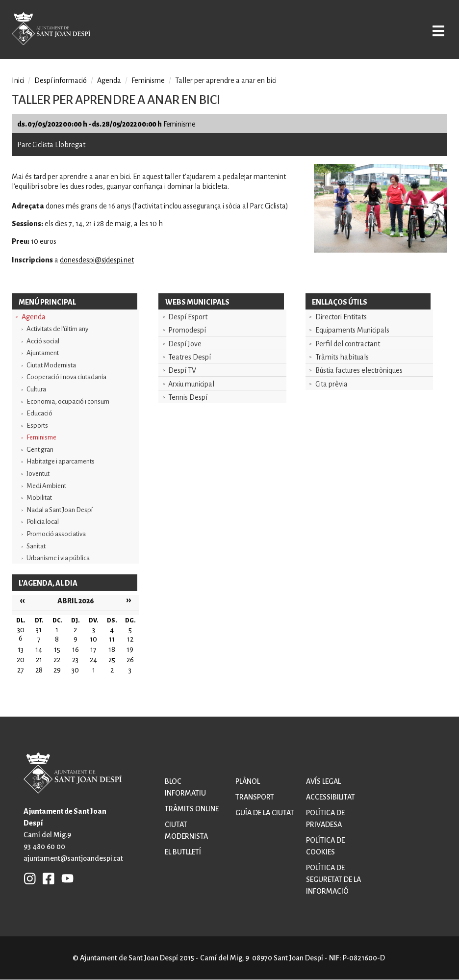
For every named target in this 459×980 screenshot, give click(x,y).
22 (57, 660)
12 (130, 639)
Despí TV (182, 370)
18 (112, 649)
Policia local (43, 522)
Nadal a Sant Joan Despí (60, 510)
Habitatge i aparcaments (61, 461)
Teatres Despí (190, 357)
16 (76, 649)
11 (112, 639)
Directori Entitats (341, 317)
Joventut (38, 474)
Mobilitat (39, 498)
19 (130, 649)
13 (21, 649)
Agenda (34, 317)
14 (39, 649)
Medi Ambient (46, 486)
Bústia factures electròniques (359, 370)
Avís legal (323, 781)
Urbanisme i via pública (58, 558)
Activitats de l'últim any (57, 329)
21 (39, 660)
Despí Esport (188, 317)
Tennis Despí (188, 397)
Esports (37, 426)
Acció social (43, 341)
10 (93, 639)
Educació (39, 413)
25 (112, 660)
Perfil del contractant (348, 344)
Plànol (248, 781)
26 (130, 660)
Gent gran (40, 450)
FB (46, 878)
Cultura (36, 389)
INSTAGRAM (30, 878)
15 (57, 649)
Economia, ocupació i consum (68, 401)
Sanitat (36, 546)
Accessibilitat (331, 797)
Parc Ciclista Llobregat (51, 145)
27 (21, 670)
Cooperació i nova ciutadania (66, 377)
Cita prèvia (331, 384)
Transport (255, 797)
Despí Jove (185, 344)
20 (21, 660)
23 (75, 660)
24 (93, 660)
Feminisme (41, 437)
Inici (18, 80)
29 (57, 670)
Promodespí (187, 330)
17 (93, 649)
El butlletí (183, 852)
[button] (381, 250)
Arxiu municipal (191, 384)
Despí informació (61, 80)
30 (75, 670)
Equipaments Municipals (352, 330)
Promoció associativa (56, 534)
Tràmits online (192, 809)
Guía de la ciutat (265, 813)
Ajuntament (43, 353)
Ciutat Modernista (51, 365)
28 (39, 670)
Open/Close (433, 30)
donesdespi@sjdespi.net (97, 260)
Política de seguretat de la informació (333, 879)
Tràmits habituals (342, 357)
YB (65, 878)
